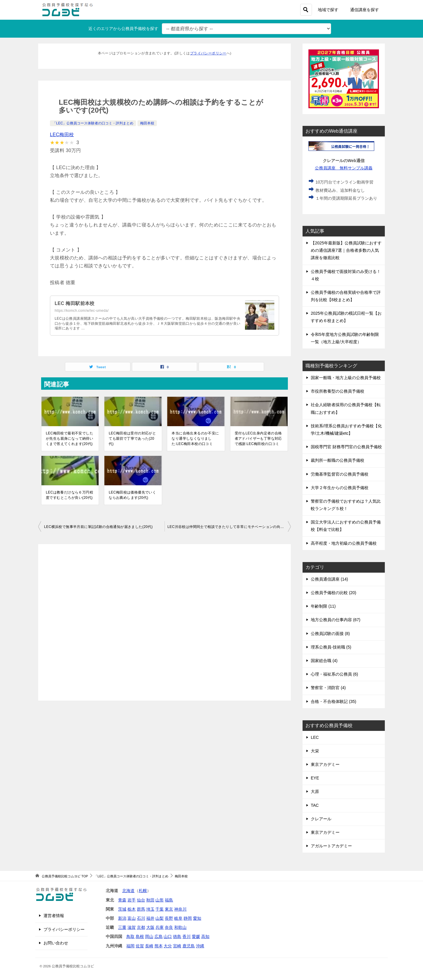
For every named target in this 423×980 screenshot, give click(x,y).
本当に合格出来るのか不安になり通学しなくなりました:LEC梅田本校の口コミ (195, 439)
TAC (315, 805)
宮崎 (177, 946)
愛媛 (196, 936)
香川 (187, 936)
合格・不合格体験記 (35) (334, 701)
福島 (169, 900)
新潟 (122, 918)
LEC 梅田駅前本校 (75, 303)
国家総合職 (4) (324, 661)
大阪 (150, 927)
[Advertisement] (164, 622)
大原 (315, 791)
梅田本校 (147, 123)
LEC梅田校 (62, 135)
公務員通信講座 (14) (329, 579)
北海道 (128, 891)
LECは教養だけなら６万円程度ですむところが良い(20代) (69, 495)
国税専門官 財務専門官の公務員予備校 (346, 447)
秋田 (150, 900)
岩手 (132, 900)
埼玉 (150, 909)
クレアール (321, 819)
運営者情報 (54, 916)
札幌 (143, 891)
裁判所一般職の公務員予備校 (338, 460)
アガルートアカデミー (331, 846)
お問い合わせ (56, 943)
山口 (168, 936)
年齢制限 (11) (323, 606)
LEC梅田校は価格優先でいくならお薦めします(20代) (132, 495)
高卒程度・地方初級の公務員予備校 (344, 543)
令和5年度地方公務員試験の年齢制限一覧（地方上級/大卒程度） (345, 338)
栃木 (132, 909)
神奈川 (180, 909)
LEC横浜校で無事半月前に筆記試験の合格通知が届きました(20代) (98, 527)
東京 (169, 909)
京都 (141, 927)
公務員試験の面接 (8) (330, 634)
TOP (65, 876)
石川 (141, 918)
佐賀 (140, 946)
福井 (150, 918)
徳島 (177, 936)
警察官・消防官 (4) (328, 688)
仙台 (141, 900)
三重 (122, 927)
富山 (132, 918)
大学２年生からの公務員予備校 (340, 488)
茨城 (122, 909)
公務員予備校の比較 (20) (334, 593)
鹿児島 (189, 946)
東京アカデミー (325, 764)
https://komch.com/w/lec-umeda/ (82, 311)
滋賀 (132, 927)
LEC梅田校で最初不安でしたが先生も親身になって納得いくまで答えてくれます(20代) (69, 439)
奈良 (169, 927)
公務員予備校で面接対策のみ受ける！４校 (346, 275)
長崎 (149, 946)
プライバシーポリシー (208, 53)
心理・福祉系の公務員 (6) (334, 674)
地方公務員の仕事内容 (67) (336, 620)
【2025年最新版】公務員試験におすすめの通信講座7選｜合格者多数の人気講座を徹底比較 (346, 250)
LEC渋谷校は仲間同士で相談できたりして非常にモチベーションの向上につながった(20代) (229, 527)
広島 (159, 936)
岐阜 (178, 918)
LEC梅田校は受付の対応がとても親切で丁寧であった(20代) (132, 439)
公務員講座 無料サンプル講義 (344, 168)
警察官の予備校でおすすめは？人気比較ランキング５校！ (346, 505)
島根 (140, 936)
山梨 (160, 918)
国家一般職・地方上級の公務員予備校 (346, 378)
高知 (205, 936)
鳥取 (130, 936)
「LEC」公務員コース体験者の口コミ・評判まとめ (93, 123)
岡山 (149, 936)
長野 (169, 918)
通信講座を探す (365, 10)
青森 (122, 900)
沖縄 (200, 946)
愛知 (197, 918)
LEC (315, 737)
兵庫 (160, 927)
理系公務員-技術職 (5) (331, 647)
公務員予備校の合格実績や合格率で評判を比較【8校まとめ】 (346, 296)
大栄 (315, 751)
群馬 (141, 909)
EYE (315, 778)
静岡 (188, 918)
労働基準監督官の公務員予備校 (340, 474)
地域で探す (328, 10)
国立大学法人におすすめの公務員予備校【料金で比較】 (346, 526)
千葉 (160, 909)
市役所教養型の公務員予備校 (338, 391)
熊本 (159, 946)
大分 (168, 946)
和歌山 (180, 927)
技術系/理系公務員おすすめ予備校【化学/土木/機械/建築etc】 (346, 430)
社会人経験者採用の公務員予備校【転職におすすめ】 (346, 408)
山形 (160, 900)
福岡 (130, 946)
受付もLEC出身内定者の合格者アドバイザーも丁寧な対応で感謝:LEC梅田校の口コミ (258, 439)
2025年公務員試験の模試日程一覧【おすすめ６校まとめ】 (346, 317)
